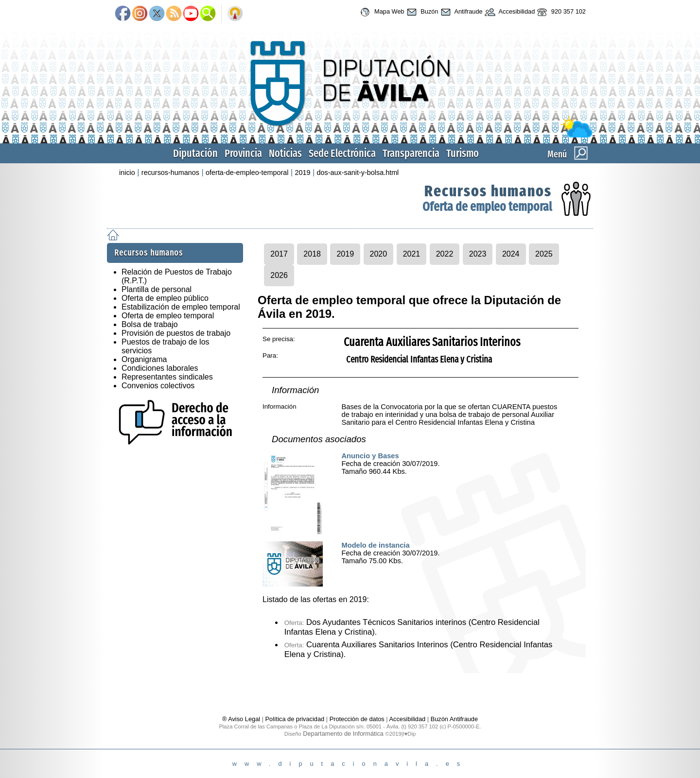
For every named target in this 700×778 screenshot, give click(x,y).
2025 (544, 254)
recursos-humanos (170, 173)
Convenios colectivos (158, 386)
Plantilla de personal (157, 289)
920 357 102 (560, 12)
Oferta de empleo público (165, 298)
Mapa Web (381, 12)
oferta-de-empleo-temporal (247, 173)
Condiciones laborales (160, 368)
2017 (279, 254)
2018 (312, 254)
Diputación (195, 153)
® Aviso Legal (242, 719)
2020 (379, 254)
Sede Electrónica (342, 153)
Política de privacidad (295, 719)
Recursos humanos (488, 191)
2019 (303, 173)
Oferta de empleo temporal (487, 207)
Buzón (421, 12)
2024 (511, 254)
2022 (445, 254)
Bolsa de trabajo (150, 324)
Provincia (243, 153)
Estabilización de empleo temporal (181, 307)
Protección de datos (357, 719)
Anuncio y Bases (370, 456)
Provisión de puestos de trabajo (176, 333)
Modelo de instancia (376, 545)
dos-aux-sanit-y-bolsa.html (358, 173)
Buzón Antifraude (454, 719)
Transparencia (411, 153)
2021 (412, 254)
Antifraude (461, 12)
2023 (478, 254)
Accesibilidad (509, 12)
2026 (279, 275)
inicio (127, 173)
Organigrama (144, 359)
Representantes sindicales (167, 377)
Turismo (463, 153)
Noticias (285, 153)
